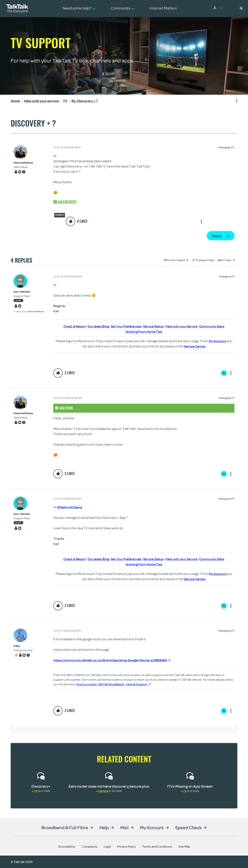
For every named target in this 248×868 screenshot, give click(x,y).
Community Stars (216, 326)
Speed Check (188, 827)
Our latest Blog (96, 326)
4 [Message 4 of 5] (229, 631)
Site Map (184, 846)
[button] (241, 8)
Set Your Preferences (125, 326)
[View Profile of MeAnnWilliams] (23, 163)
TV (36, 791)
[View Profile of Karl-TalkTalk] (29, 292)
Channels (60, 215)
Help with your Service (184, 326)
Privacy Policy (127, 846)
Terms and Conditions (157, 846)
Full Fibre (103, 791)
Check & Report (71, 326)
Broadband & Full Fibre (65, 827)
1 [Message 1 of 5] (229, 276)
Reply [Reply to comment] (224, 373)
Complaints (89, 846)
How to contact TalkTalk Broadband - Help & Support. (113, 684)
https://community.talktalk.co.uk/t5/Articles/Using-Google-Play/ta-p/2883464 (115, 660)
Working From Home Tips (144, 331)
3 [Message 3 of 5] (229, 499)
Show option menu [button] (234, 101)
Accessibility (67, 846)
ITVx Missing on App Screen (190, 786)
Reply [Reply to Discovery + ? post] (217, 236)
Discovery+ (41, 786)
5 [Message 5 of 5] (229, 147)
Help (104, 827)
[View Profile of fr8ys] (23, 646)
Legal (107, 846)
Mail (124, 827)
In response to (29, 311)
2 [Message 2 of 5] (229, 398)
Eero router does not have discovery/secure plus (109, 786)
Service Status (154, 326)
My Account (218, 341)
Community (224, 8)
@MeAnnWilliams (70, 507)
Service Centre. (195, 346)
